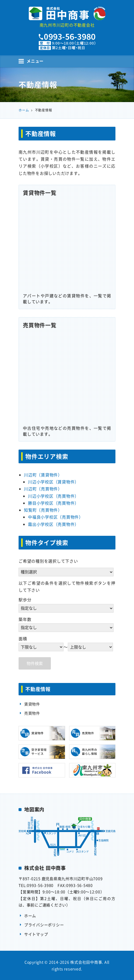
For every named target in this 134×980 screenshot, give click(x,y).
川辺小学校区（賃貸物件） (53, 482)
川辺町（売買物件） (43, 489)
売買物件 (32, 713)
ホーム (30, 916)
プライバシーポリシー (44, 925)
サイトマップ (36, 934)
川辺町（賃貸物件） (43, 475)
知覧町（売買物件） (43, 510)
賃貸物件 (32, 704)
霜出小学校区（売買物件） (53, 524)
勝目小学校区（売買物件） (53, 503)
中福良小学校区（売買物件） (56, 517)
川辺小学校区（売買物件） (53, 496)
